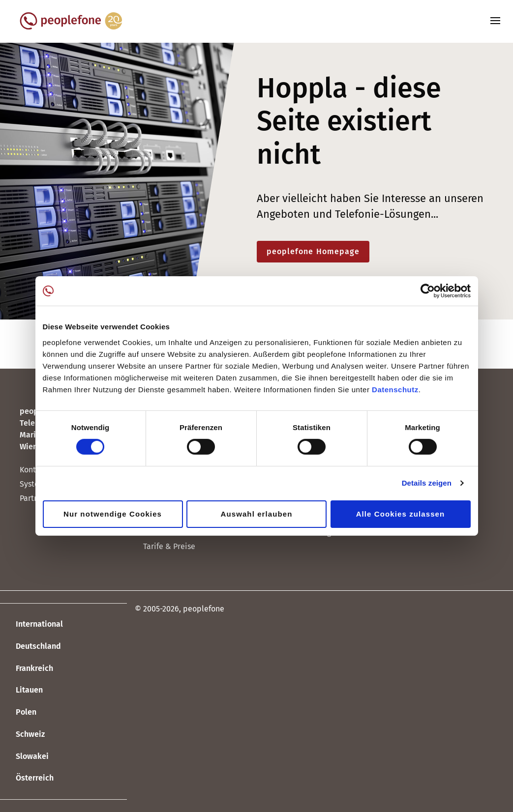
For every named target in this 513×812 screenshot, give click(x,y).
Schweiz (22, 735)
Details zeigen (427, 483)
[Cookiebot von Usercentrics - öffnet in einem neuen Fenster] (428, 291)
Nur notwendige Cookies (113, 514)
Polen (18, 713)
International (31, 625)
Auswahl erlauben (257, 514)
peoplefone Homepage (313, 251)
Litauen (21, 691)
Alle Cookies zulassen (401, 514)
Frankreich (27, 668)
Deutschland (30, 647)
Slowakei (24, 756)
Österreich (27, 779)
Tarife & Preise (169, 546)
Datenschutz (395, 389)
